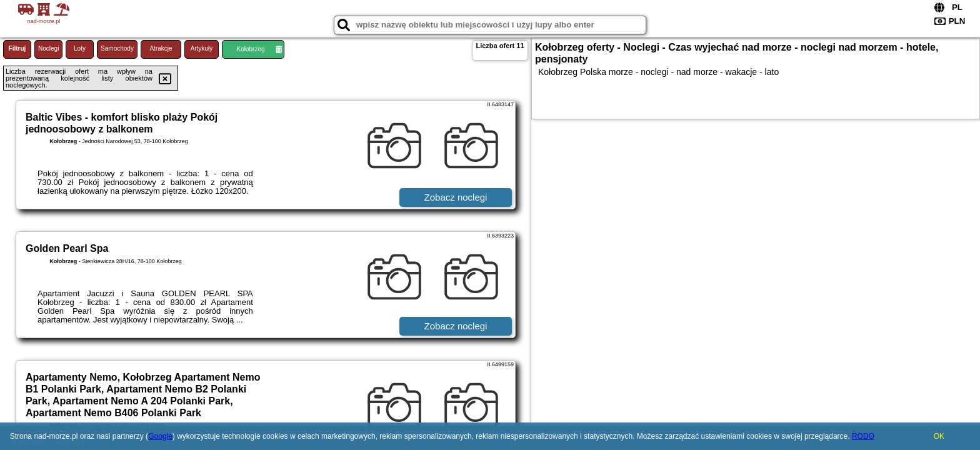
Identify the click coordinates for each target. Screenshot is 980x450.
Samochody (117, 48)
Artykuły (202, 48)
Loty (80, 48)
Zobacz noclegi (456, 197)
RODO (863, 436)
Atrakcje (161, 48)
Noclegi (48, 48)
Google (160, 436)
